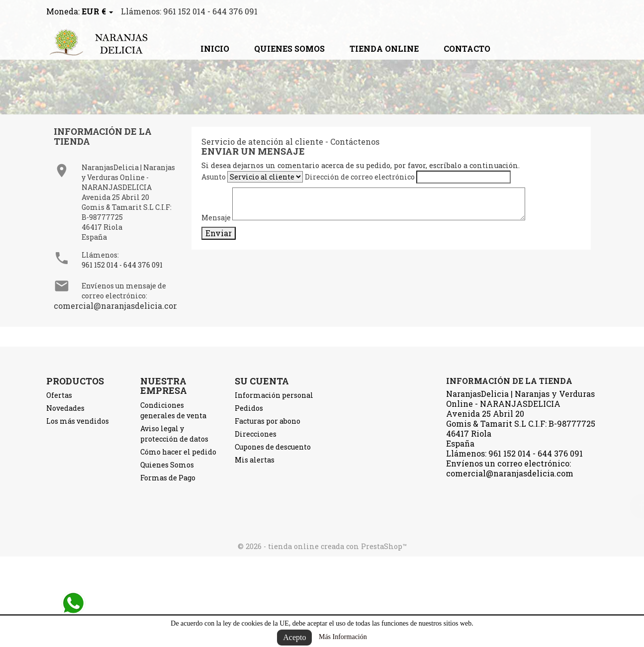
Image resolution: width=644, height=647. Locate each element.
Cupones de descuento (273, 447)
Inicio (215, 48)
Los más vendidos (78, 421)
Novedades (65, 408)
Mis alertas (255, 460)
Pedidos (249, 408)
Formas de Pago (168, 478)
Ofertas (59, 395)
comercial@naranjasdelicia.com (117, 306)
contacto (467, 48)
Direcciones (256, 434)
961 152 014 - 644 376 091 (122, 265)
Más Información (343, 637)
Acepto (294, 637)
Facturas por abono (268, 421)
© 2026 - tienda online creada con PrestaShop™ (322, 546)
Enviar (219, 233)
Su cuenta (262, 381)
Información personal (274, 395)
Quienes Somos (289, 48)
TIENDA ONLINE (384, 48)
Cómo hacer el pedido (178, 452)
